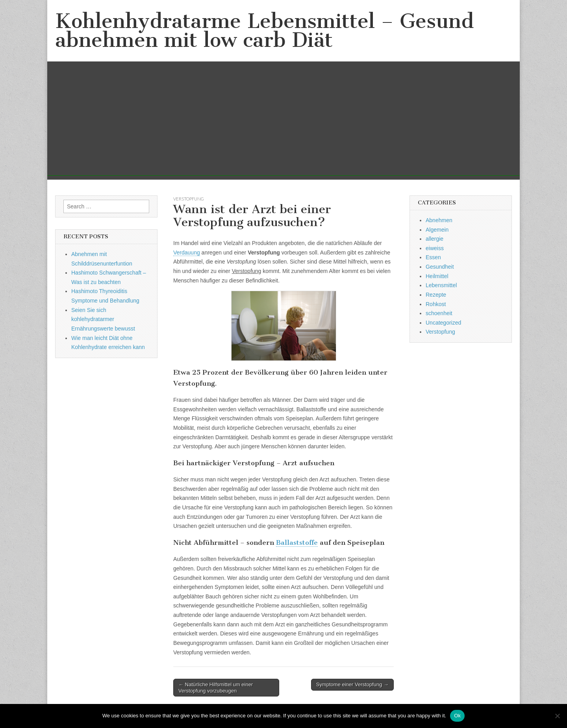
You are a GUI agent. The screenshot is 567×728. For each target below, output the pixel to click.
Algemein (437, 230)
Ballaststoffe (297, 542)
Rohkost (436, 304)
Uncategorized (443, 323)
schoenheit (439, 313)
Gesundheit (440, 267)
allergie (435, 239)
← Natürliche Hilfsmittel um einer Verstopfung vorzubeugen (216, 688)
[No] (557, 716)
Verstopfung (189, 199)
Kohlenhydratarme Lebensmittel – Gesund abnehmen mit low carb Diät (264, 31)
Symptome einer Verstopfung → (352, 684)
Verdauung (187, 253)
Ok (457, 716)
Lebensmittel (441, 285)
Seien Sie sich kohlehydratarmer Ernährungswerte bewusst (103, 319)
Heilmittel (437, 276)
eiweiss (435, 248)
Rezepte (436, 295)
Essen (433, 257)
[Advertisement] (283, 121)
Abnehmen (439, 220)
